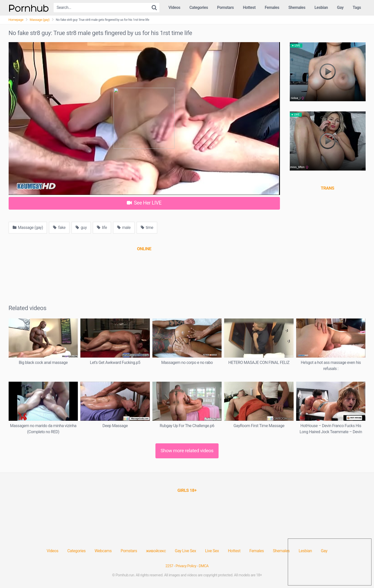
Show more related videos (187, 451)
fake (59, 228)
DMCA (204, 566)
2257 (169, 566)
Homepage (16, 20)
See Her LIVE (144, 203)
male (124, 228)
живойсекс (156, 551)
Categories (199, 7)
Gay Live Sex (186, 551)
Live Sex (212, 551)
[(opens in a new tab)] (144, 249)
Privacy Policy (186, 566)
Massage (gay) (40, 20)
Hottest (249, 7)
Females (272, 7)
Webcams (103, 551)
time (147, 228)
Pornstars (225, 7)
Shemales (297, 7)
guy (81, 228)
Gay (340, 7)
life (102, 228)
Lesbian (321, 7)
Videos (174, 7)
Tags (357, 7)
